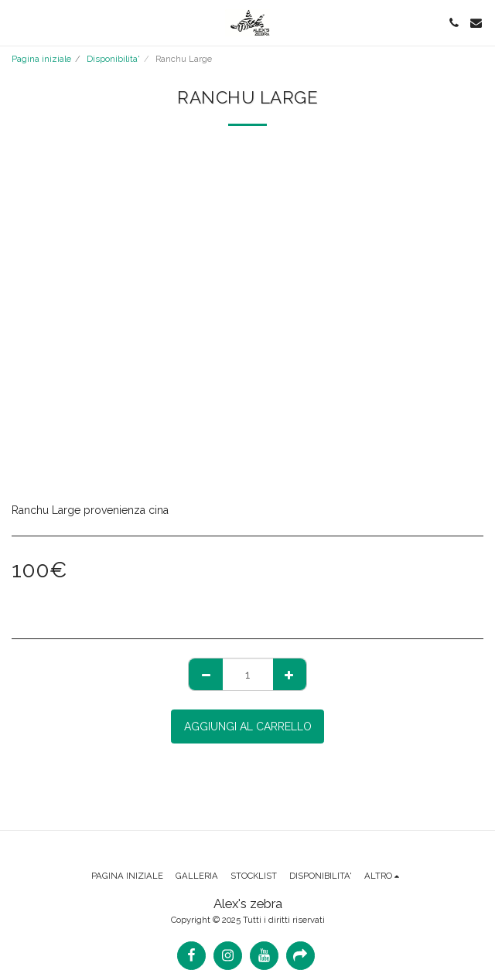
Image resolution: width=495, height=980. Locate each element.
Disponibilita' (113, 59)
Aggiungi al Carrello (248, 726)
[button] (17, 22)
